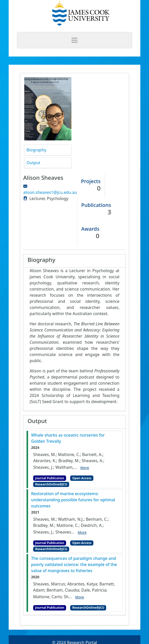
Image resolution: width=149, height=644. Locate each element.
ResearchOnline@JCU (51, 484)
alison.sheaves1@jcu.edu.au (50, 192)
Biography (36, 150)
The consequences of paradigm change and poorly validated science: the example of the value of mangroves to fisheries (74, 564)
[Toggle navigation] (74, 40)
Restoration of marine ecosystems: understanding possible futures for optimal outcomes (73, 500)
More (85, 468)
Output (33, 163)
